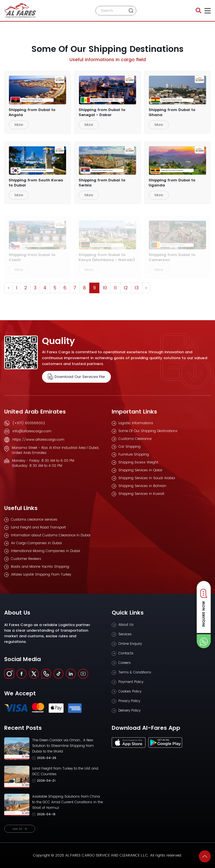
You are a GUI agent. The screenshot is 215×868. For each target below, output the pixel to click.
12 (126, 288)
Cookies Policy (130, 691)
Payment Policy (131, 682)
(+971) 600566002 (29, 423)
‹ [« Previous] (8, 288)
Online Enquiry (130, 644)
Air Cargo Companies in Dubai (36, 543)
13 (137, 288)
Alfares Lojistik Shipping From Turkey (41, 574)
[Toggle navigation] (208, 11)
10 (105, 288)
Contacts (126, 653)
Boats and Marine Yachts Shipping (40, 566)
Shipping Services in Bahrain (142, 486)
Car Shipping (129, 446)
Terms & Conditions (135, 672)
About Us (126, 625)
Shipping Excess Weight (138, 462)
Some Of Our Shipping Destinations (148, 431)
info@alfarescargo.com (32, 431)
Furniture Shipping (134, 454)
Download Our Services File (76, 377)
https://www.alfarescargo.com (38, 439)
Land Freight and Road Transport (38, 527)
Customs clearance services (34, 519)
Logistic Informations (136, 423)
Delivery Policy (129, 710)
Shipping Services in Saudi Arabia (147, 478)
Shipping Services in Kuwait (141, 494)
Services (125, 634)
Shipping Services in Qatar (140, 470)
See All (20, 829)
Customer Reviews (26, 559)
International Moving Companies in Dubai (45, 551)
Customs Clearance (135, 439)
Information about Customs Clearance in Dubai (51, 535)
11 (115, 288)
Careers (125, 663)
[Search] (111, 11)
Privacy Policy (129, 701)
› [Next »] (146, 288)
